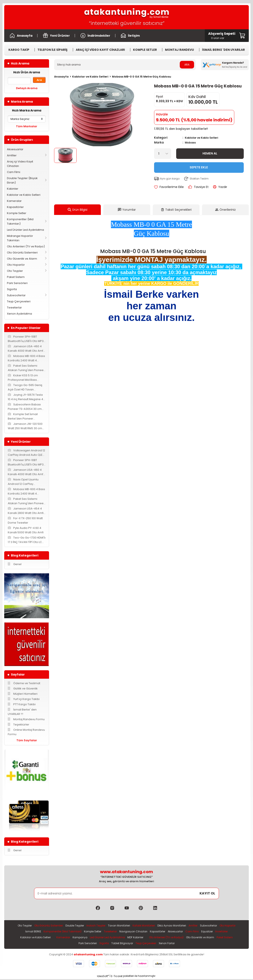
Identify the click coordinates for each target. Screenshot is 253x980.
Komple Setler (17, 213)
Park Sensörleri (17, 283)
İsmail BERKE (45, 932)
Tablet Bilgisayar (131, 944)
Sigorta (12, 289)
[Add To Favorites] (169, 186)
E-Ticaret (117, 977)
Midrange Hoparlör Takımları (20, 238)
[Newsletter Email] (126, 893)
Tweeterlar (14, 308)
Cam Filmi (14, 172)
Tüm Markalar (27, 126)
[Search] (125, 65)
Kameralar (14, 201)
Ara (39, 80)
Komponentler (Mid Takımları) (20, 221)
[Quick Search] (19, 81)
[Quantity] (163, 153)
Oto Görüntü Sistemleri (22, 253)
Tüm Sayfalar (27, 740)
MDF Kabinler (154, 938)
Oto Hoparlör (16, 265)
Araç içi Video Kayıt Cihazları (20, 164)
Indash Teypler (104, 926)
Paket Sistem (16, 277)
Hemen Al (210, 153)
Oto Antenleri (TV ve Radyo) (26, 246)
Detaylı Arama (27, 88)
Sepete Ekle (199, 167)
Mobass (191, 142)
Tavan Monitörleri (129, 926)
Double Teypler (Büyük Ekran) (22, 180)
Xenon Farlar (180, 944)
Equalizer (230, 932)
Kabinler (13, 189)
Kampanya (95, 938)
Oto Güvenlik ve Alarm (22, 259)
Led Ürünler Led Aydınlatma (25, 230)
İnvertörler (22, 938)
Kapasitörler (15, 207)
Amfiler (12, 155)
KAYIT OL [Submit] (207, 893)
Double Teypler (81, 926)
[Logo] (126, 17)
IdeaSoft (103, 977)
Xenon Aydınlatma (19, 314)
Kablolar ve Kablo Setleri (24, 195)
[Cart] (222, 36)
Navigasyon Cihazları (153, 932)
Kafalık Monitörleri (155, 926)
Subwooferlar (16, 295)
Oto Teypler (15, 271)
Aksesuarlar (15, 149)
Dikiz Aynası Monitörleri (185, 926)
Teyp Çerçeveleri (19, 301)
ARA (187, 65)
